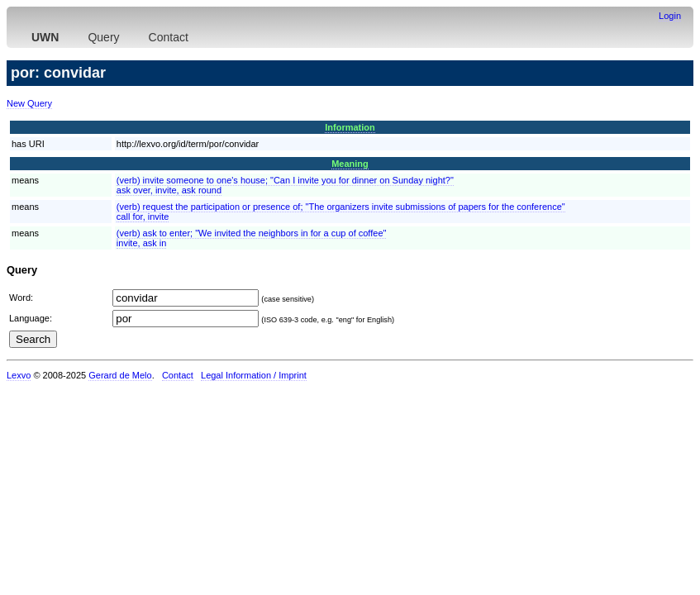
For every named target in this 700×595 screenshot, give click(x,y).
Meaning (350, 164)
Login (670, 16)
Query (103, 37)
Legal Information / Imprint (254, 375)
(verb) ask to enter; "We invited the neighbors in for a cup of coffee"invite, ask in (252, 238)
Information (350, 127)
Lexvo (19, 375)
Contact (169, 37)
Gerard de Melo (120, 375)
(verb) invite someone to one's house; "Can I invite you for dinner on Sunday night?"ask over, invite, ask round (285, 185)
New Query (29, 103)
